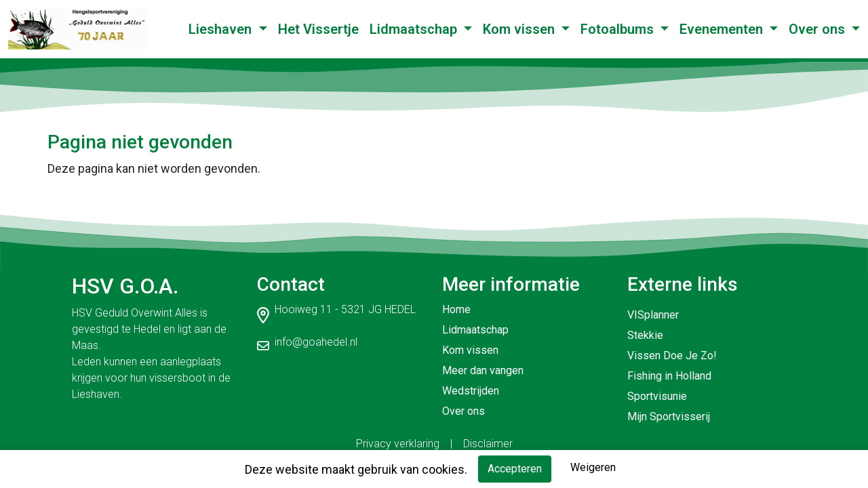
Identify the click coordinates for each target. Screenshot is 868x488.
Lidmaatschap (415, 29)
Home (456, 309)
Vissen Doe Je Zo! (672, 355)
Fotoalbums (619, 29)
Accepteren (515, 469)
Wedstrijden (471, 391)
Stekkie (645, 335)
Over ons (818, 29)
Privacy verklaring (398, 444)
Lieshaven (222, 29)
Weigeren (593, 467)
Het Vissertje (318, 29)
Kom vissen (520, 29)
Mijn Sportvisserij (669, 416)
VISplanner (653, 315)
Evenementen (723, 29)
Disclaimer (488, 444)
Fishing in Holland (669, 376)
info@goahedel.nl (316, 342)
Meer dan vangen (483, 370)
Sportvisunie (657, 396)
